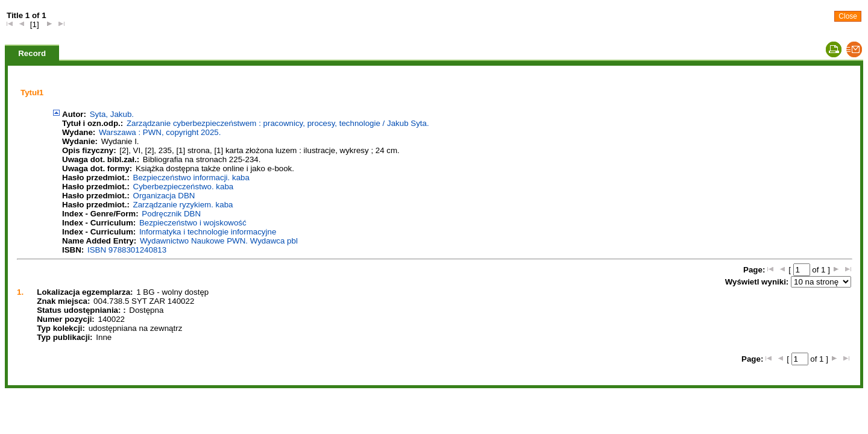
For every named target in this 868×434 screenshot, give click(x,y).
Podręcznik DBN (171, 214)
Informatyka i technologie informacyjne (208, 232)
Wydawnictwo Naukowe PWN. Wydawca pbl (219, 241)
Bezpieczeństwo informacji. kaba (191, 178)
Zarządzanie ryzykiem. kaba (183, 205)
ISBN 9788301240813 (127, 250)
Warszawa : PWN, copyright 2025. (160, 132)
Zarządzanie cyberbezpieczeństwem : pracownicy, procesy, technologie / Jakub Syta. (278, 123)
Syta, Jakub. (112, 114)
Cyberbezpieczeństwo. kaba (184, 187)
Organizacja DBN (164, 196)
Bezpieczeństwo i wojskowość (193, 223)
